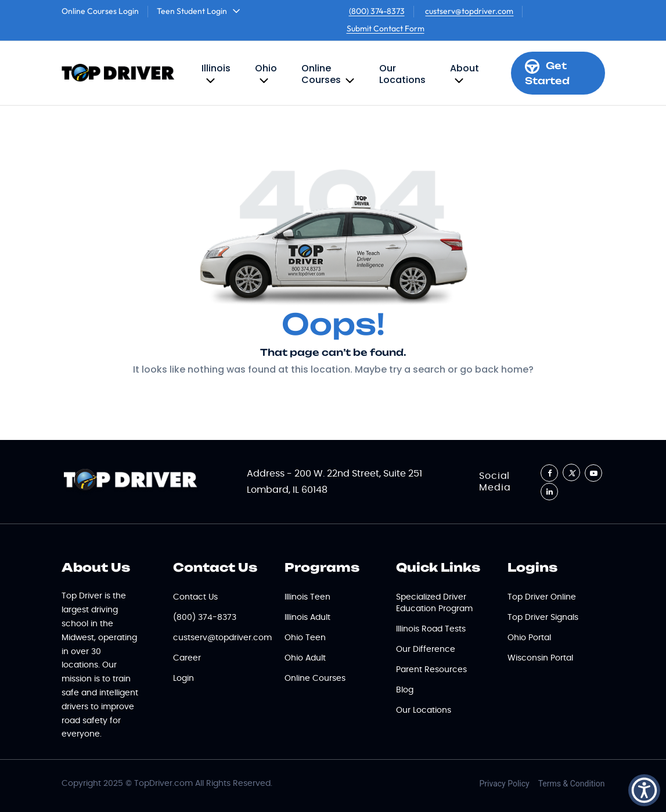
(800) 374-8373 (377, 11)
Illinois (216, 68)
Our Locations (402, 74)
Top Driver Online (542, 597)
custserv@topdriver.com (469, 11)
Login (183, 679)
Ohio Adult (305, 658)
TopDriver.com (163, 784)
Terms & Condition (572, 784)
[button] (644, 790)
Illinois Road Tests (431, 629)
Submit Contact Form (386, 28)
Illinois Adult (307, 618)
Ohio (266, 68)
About (465, 68)
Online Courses (321, 74)
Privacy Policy (505, 784)
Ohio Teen (305, 638)
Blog (405, 690)
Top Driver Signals (543, 618)
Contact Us (195, 597)
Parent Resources (431, 670)
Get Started (547, 73)
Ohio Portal (529, 638)
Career (187, 658)
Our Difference (426, 649)
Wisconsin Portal (540, 658)
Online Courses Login (100, 11)
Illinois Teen (307, 597)
